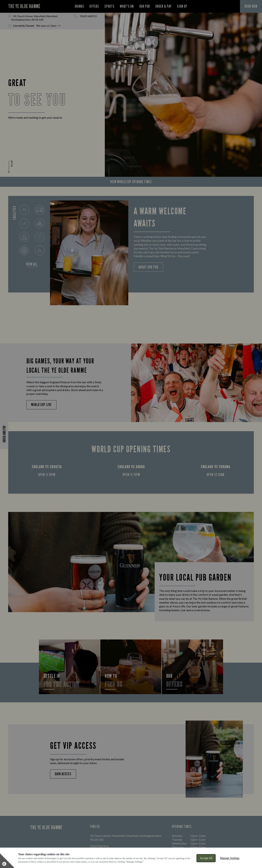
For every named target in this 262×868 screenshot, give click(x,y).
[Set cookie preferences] (7, 861)
